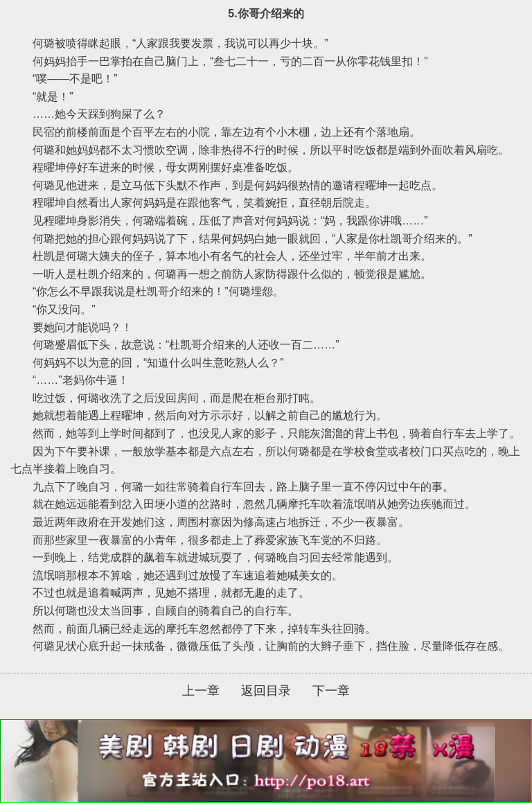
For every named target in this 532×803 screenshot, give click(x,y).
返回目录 (266, 690)
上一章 (201, 690)
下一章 (331, 690)
